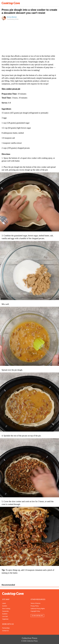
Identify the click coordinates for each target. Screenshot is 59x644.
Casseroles (5, 611)
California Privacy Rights (38, 609)
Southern (5, 614)
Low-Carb (5, 616)
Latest (4, 603)
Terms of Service (36, 603)
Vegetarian (5, 619)
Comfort (5, 606)
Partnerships (6, 628)
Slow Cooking (6, 609)
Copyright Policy (35, 611)
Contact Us (5, 631)
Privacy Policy (35, 606)
